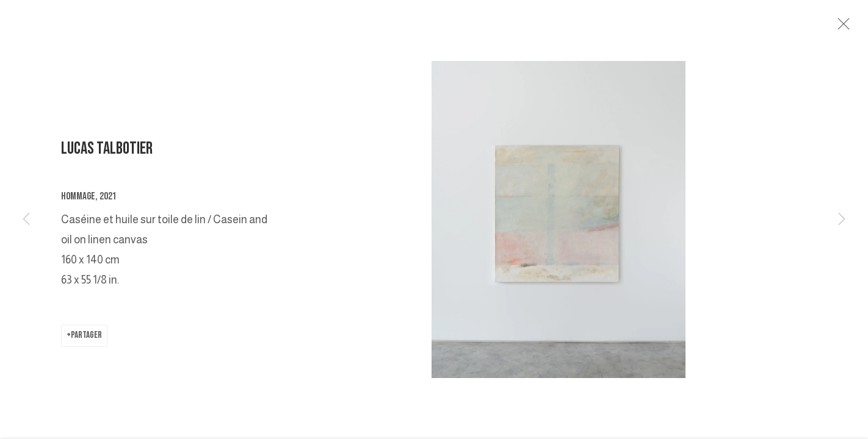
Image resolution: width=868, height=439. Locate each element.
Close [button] (844, 27)
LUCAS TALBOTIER (107, 152)
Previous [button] (26, 220)
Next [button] (842, 220)
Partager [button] (86, 339)
